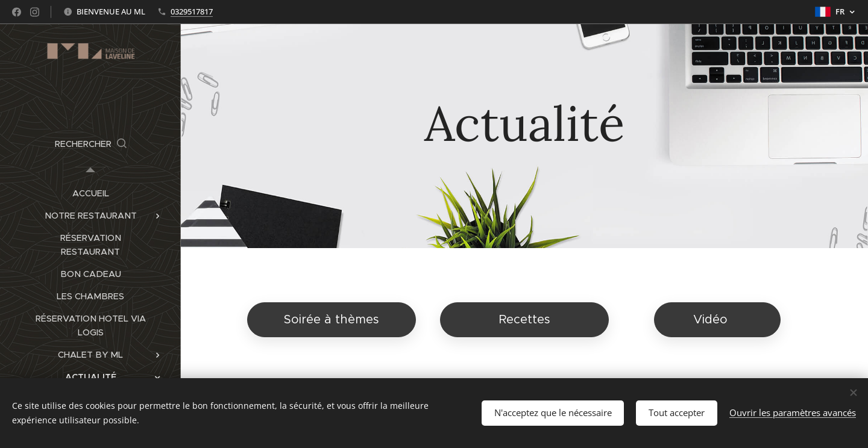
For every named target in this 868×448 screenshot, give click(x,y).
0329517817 (192, 11)
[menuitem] (90, 194)
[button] (91, 144)
